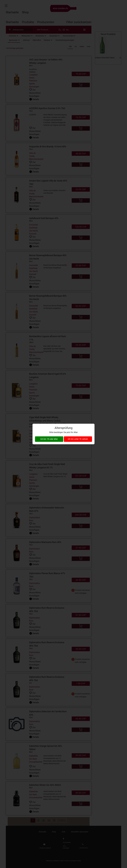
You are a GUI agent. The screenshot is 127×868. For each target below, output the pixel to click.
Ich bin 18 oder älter (49, 439)
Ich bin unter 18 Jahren (78, 439)
